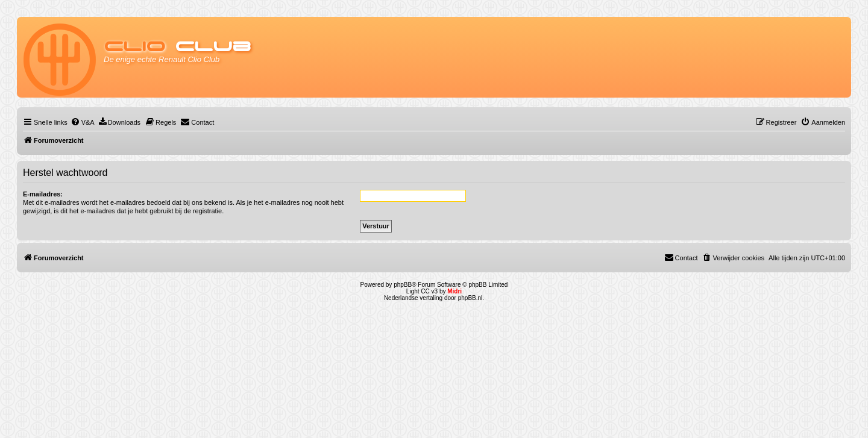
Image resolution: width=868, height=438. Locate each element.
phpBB (403, 285)
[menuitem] (83, 122)
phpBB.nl (470, 298)
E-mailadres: (43, 194)
